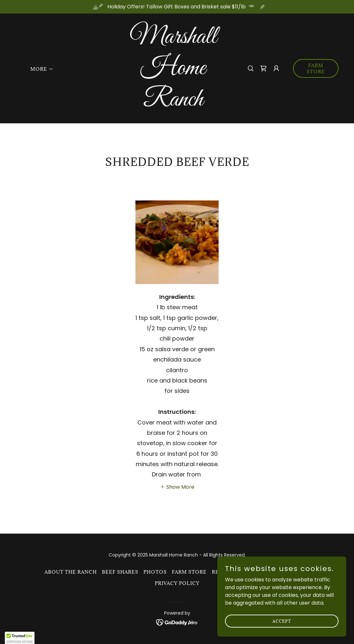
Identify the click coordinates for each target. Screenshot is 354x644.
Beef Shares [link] (120, 572)
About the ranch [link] (71, 572)
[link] (173, 104)
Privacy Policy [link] (177, 583)
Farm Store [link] (189, 572)
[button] (40, 69)
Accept (282, 634)
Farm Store (316, 68)
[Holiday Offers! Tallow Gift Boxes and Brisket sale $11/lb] (177, 7)
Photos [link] (155, 572)
